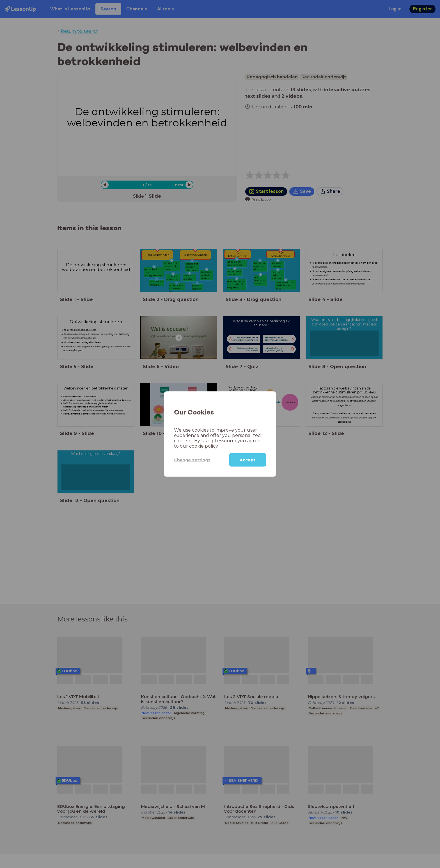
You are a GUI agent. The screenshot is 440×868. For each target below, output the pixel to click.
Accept (247, 460)
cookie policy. (204, 446)
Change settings (192, 460)
